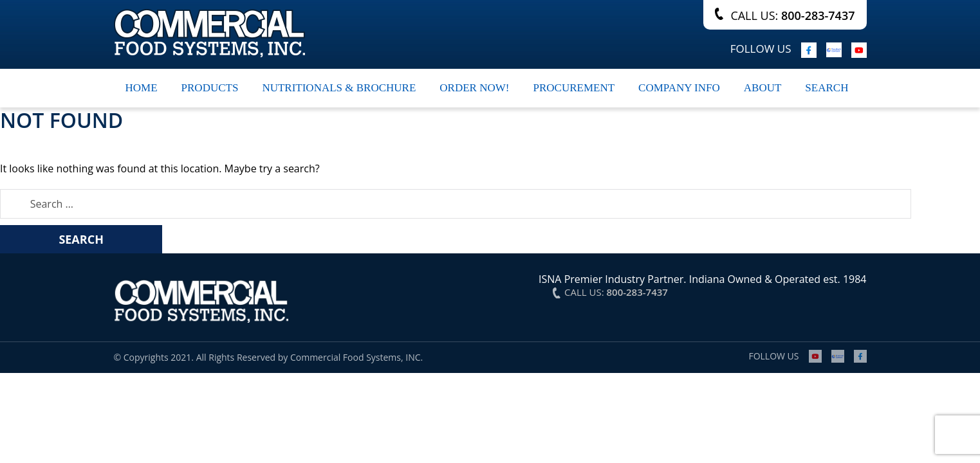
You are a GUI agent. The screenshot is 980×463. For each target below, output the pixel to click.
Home (142, 88)
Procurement (574, 88)
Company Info (679, 88)
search (827, 88)
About (763, 88)
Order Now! (474, 88)
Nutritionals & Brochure (339, 88)
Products (210, 88)
